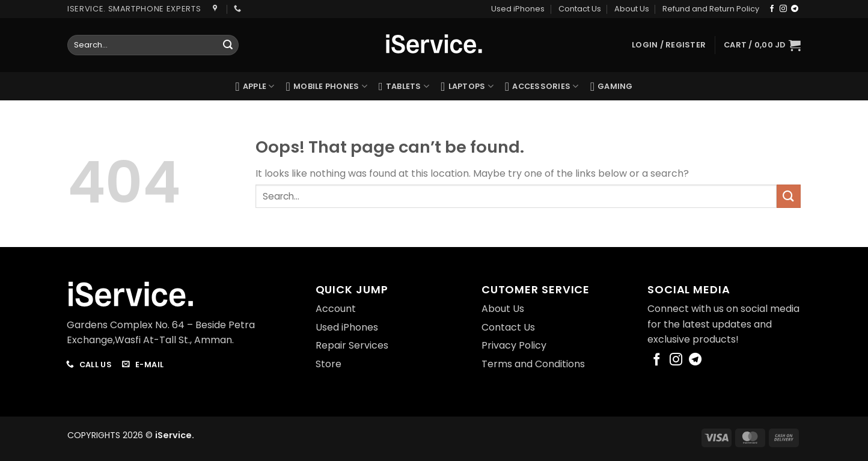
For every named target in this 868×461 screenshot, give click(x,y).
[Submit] (228, 45)
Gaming (612, 87)
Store (329, 364)
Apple (255, 87)
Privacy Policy (514, 345)
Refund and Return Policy (711, 9)
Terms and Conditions (533, 364)
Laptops (467, 87)
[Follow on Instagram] (783, 9)
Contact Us (580, 9)
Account (336, 309)
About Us (632, 9)
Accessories (542, 87)
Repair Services (352, 345)
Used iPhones (518, 9)
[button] (762, 45)
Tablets (404, 86)
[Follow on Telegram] (795, 9)
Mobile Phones (327, 87)
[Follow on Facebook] (772, 9)
